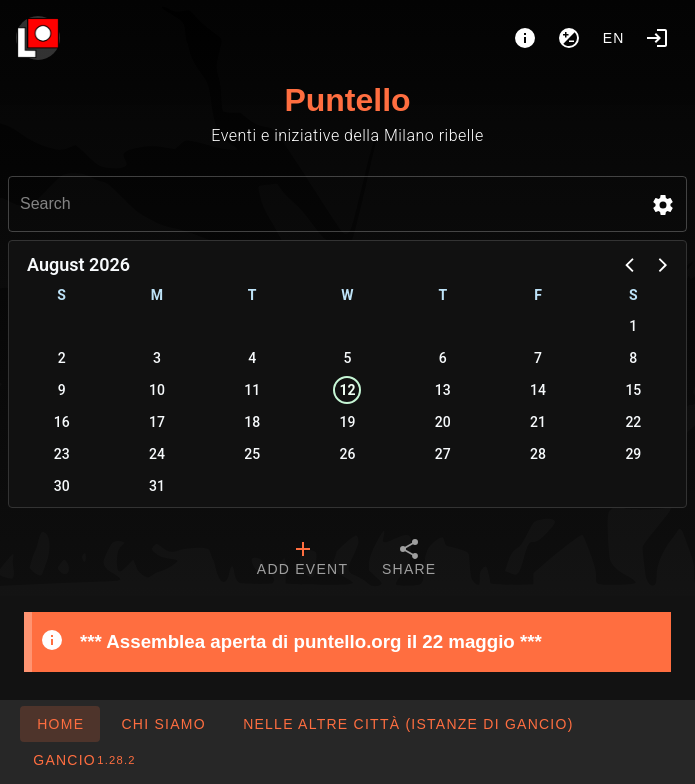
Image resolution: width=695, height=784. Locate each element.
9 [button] (62, 390)
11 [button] (252, 390)
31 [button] (157, 486)
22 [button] (633, 422)
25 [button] (252, 454)
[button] (663, 205)
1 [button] (633, 326)
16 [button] (62, 422)
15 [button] (633, 390)
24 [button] (157, 454)
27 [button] (443, 454)
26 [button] (348, 454)
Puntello (347, 100)
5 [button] (348, 358)
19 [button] (348, 422)
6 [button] (443, 358)
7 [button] (538, 358)
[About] (525, 38)
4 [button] (252, 358)
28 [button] (538, 454)
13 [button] (443, 390)
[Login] (657, 38)
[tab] (302, 560)
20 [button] (443, 422)
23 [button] (62, 454)
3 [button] (157, 358)
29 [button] (633, 454)
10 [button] (157, 390)
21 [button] (538, 422)
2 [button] (62, 358)
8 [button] (633, 358)
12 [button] (347, 390)
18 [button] (252, 422)
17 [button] (157, 422)
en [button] (614, 38)
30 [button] (62, 486)
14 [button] (538, 390)
